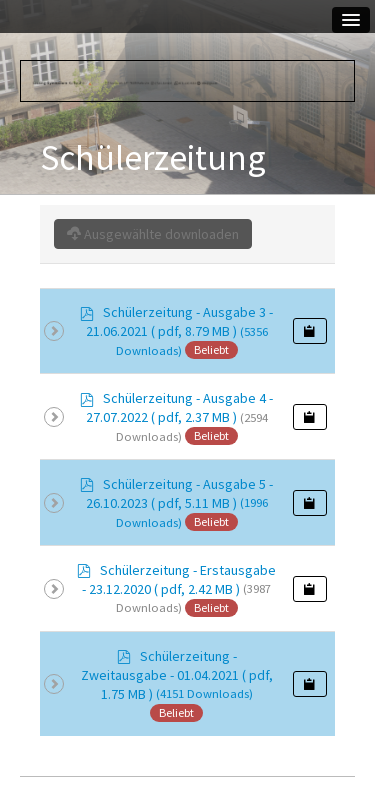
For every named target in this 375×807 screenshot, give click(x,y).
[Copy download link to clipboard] (310, 331)
